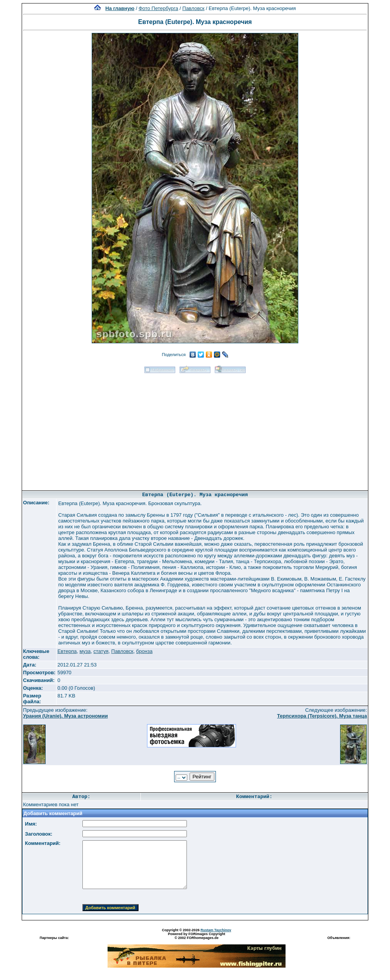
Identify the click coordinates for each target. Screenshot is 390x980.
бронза (144, 651)
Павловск (193, 8)
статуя (101, 651)
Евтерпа (67, 651)
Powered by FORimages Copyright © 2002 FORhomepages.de (197, 936)
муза (85, 651)
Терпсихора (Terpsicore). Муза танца (322, 716)
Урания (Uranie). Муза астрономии (66, 716)
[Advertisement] (195, 429)
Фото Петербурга (158, 8)
